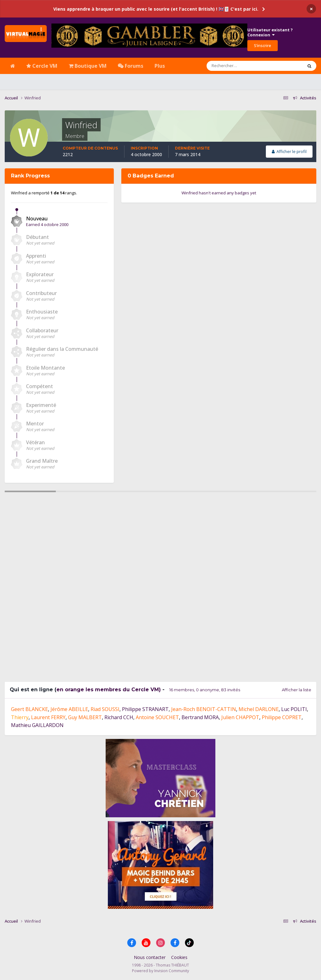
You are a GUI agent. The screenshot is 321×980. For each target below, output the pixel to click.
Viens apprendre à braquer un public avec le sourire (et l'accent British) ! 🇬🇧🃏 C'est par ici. (156, 9)
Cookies (179, 957)
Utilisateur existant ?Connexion (270, 32)
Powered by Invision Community (160, 971)
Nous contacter (150, 957)
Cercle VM (42, 66)
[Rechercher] (237, 66)
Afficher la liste (297, 690)
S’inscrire (263, 45)
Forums (131, 66)
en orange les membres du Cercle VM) (109, 690)
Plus (160, 66)
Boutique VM (88, 66)
